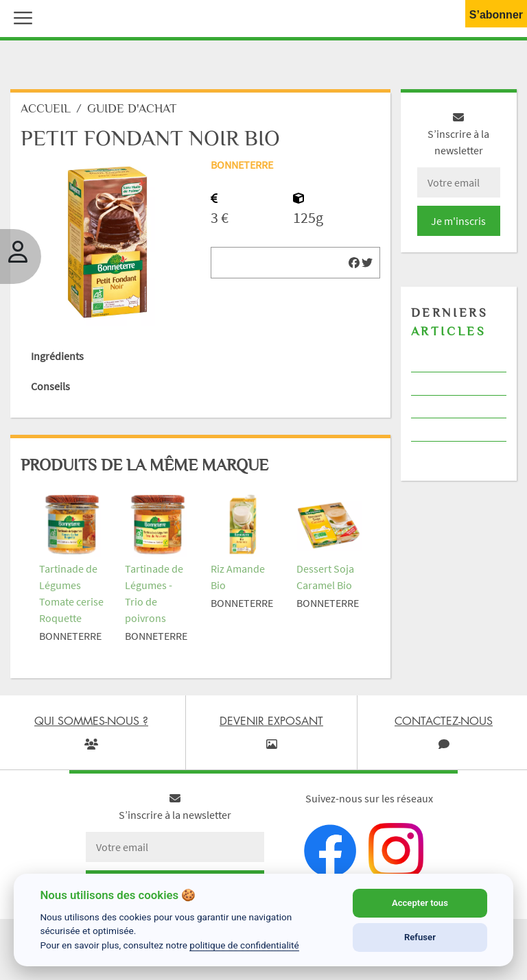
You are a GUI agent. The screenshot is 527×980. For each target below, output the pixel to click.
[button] (20, 16)
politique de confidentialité (244, 945)
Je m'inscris (458, 221)
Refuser (420, 937)
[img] (354, 263)
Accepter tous (420, 903)
